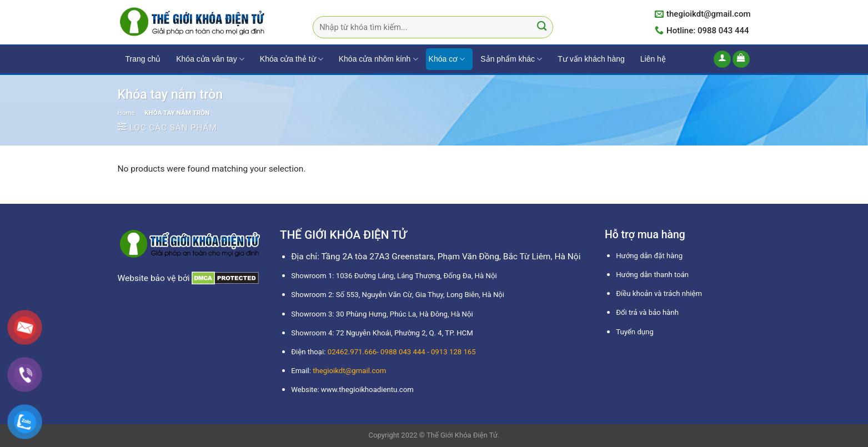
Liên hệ (653, 59)
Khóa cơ (447, 59)
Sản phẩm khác (511, 59)
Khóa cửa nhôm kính (378, 59)
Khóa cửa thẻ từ (292, 59)
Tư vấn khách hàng (591, 59)
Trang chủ (143, 59)
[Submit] (542, 27)
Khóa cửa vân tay (210, 59)
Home (126, 113)
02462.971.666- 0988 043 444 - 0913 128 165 (402, 352)
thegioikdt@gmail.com (349, 371)
